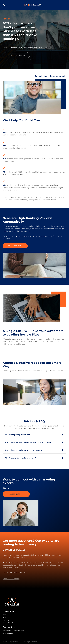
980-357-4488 (8, 633)
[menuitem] (34, 615)
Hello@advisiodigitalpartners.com (15, 630)
